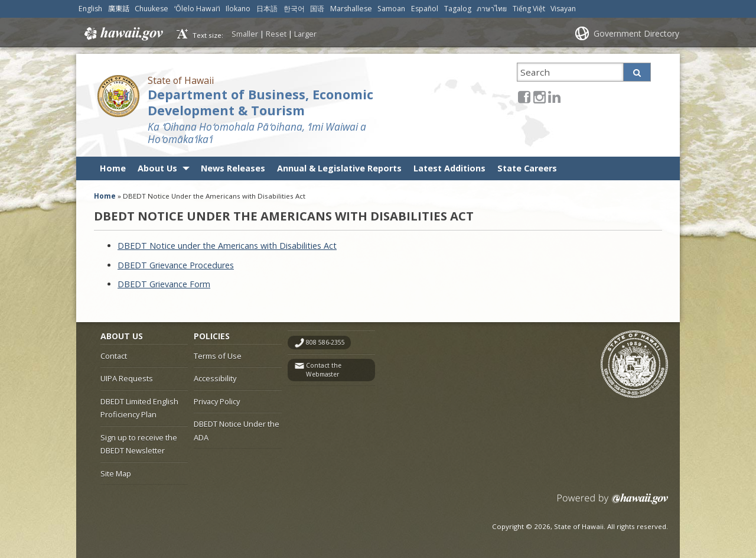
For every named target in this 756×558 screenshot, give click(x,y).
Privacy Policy (217, 401)
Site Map (116, 473)
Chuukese (151, 9)
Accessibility (215, 378)
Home (113, 168)
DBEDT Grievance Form (164, 284)
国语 (317, 9)
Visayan (563, 9)
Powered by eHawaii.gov (613, 503)
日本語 (267, 9)
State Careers (527, 168)
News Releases (233, 168)
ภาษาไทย (492, 9)
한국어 (294, 9)
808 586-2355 (325, 342)
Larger (305, 34)
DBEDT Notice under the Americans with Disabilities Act (227, 246)
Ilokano (238, 9)
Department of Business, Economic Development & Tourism (260, 102)
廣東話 (119, 9)
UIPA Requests (127, 378)
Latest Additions (449, 168)
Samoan (391, 9)
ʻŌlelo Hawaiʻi (197, 9)
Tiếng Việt (529, 9)
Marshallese (351, 9)
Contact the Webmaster (324, 370)
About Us (157, 168)
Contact (114, 356)
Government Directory (636, 33)
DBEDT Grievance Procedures (176, 265)
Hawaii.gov (123, 34)
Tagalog (458, 9)
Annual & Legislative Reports (339, 168)
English (90, 9)
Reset (276, 34)
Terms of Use (218, 356)
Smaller (245, 34)
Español (425, 9)
